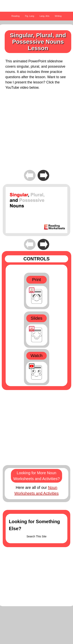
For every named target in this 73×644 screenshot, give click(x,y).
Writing (58, 16)
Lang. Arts (44, 16)
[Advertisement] (36, 132)
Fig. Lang (30, 16)
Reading (16, 16)
